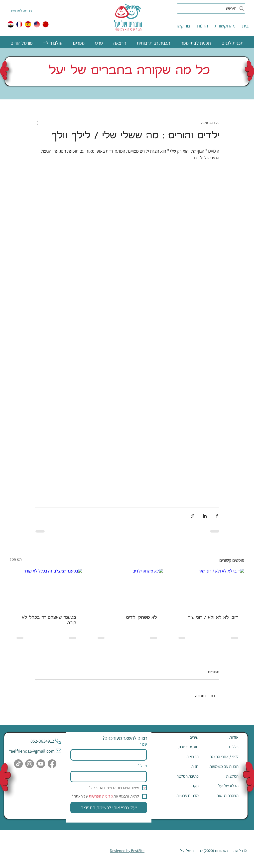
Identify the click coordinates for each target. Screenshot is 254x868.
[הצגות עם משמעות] (221, 766)
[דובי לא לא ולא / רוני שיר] (208, 589)
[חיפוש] (211, 8)
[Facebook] (52, 764)
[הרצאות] (181, 757)
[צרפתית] (19, 24)
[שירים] (181, 737)
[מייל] (110, 777)
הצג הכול (16, 559)
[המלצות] (221, 776)
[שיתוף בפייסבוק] (217, 516)
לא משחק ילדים (141, 618)
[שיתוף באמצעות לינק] (192, 516)
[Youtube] (41, 764)
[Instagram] (30, 764)
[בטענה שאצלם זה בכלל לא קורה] (46, 589)
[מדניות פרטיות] (181, 796)
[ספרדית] (28, 24)
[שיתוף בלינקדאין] (205, 516)
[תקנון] (181, 786)
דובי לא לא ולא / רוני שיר (213, 618)
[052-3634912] (46, 741)
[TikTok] (18, 764)
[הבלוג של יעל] (221, 786)
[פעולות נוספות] (38, 123)
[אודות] (221, 737)
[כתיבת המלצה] (181, 776)
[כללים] (221, 747)
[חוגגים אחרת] (181, 747)
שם (143, 744)
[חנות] (181, 766)
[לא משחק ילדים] (127, 589)
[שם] (110, 755)
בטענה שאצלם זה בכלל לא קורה (49, 620)
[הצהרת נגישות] (221, 796)
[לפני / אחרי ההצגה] (221, 757)
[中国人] (46, 24)
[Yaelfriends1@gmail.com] (35, 751)
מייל (142, 766)
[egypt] (11, 24)
